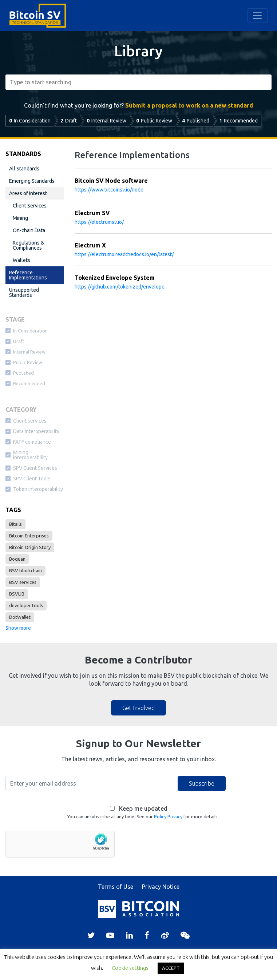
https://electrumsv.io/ (99, 222)
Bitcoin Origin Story (30, 547)
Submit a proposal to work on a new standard (189, 105)
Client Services (30, 206)
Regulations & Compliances (29, 245)
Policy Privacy (168, 816)
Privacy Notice (161, 887)
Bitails (15, 524)
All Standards (24, 169)
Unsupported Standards (24, 293)
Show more (18, 628)
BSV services (23, 582)
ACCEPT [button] (171, 968)
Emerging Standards (32, 181)
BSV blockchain (25, 570)
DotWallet (20, 617)
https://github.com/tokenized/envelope (120, 287)
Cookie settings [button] (130, 968)
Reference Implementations (28, 275)
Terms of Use (116, 887)
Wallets (21, 260)
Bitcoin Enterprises (29, 536)
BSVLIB (17, 594)
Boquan (17, 559)
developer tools (26, 605)
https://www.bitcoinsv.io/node (109, 190)
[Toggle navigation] (257, 16)
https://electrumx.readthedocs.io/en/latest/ (124, 254)
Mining (20, 218)
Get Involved (138, 708)
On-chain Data (29, 230)
